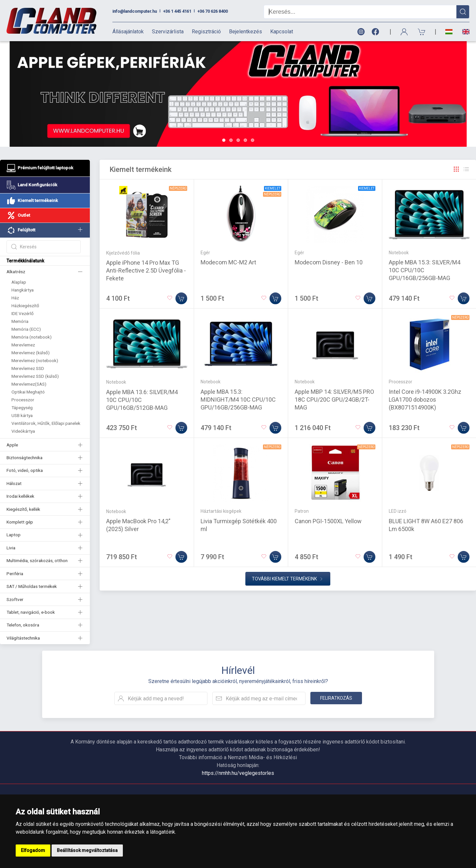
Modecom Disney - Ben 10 (329, 262)
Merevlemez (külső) (31, 353)
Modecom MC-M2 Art (228, 262)
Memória (20, 321)
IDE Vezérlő (23, 313)
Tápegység (22, 408)
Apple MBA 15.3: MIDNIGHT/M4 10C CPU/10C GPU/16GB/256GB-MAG (238, 400)
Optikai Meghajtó (28, 392)
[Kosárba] (181, 298)
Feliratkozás (336, 698)
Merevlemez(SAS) (29, 384)
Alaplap (19, 282)
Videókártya (23, 431)
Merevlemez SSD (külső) (35, 376)
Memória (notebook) (32, 337)
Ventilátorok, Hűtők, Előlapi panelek (46, 423)
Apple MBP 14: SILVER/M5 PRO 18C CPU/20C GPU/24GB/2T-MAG (334, 400)
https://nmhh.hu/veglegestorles (238, 773)
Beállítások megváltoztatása (87, 850)
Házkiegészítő (25, 306)
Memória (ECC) (26, 329)
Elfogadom (33, 850)
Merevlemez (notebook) (35, 360)
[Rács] (456, 169)
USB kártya (22, 415)
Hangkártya (23, 290)
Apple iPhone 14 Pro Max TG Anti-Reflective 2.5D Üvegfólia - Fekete (146, 270)
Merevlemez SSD (28, 368)
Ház (15, 298)
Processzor (23, 400)
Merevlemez (23, 345)
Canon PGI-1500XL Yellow (328, 521)
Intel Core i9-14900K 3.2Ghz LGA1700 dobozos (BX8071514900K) (425, 400)
